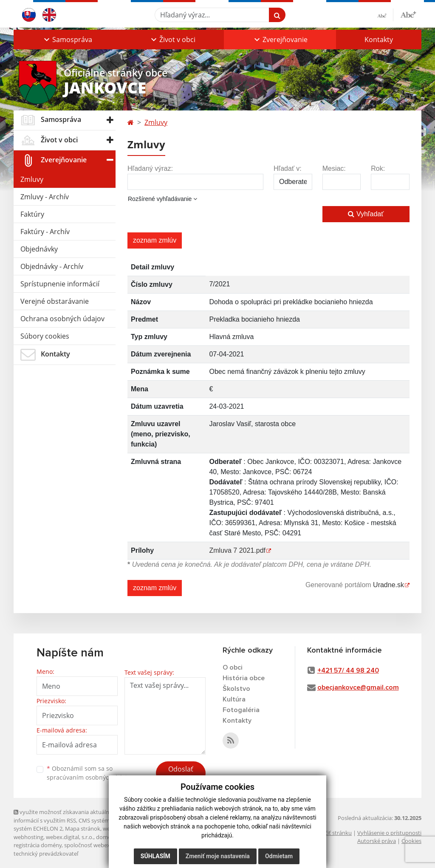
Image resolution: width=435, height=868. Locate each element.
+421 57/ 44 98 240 (348, 670)
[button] (67, 40)
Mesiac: (334, 168)
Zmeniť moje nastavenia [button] (218, 856)
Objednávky (39, 249)
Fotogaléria (241, 710)
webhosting (28, 837)
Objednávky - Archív (52, 266)
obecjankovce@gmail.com (358, 687)
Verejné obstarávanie (55, 301)
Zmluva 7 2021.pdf (237, 550)
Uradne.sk (388, 585)
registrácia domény (38, 845)
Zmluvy (32, 179)
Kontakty (379, 40)
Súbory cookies (45, 336)
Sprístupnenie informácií (60, 284)
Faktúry (32, 214)
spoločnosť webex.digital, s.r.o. (103, 845)
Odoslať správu (181, 774)
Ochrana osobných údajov (62, 319)
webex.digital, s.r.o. (70, 837)
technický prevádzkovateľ (46, 854)
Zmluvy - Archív (45, 197)
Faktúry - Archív (45, 232)
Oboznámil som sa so (90, 773)
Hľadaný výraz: (150, 168)
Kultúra (234, 699)
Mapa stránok (83, 828)
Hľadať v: (288, 168)
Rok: (378, 168)
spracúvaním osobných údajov (90, 777)
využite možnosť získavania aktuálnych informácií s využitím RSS (66, 816)
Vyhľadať (366, 214)
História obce (244, 678)
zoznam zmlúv (155, 240)
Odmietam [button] (279, 856)
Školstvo (236, 689)
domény (106, 837)
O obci (233, 667)
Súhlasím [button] (155, 856)
